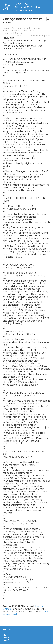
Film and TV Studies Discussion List (28, 9)
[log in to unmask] (31, 28)
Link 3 (6, 640)
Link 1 (5, 635)
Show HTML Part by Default (30, 36)
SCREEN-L (22, 4)
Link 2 (6, 638)
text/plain (7, 33)
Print (48, 36)
